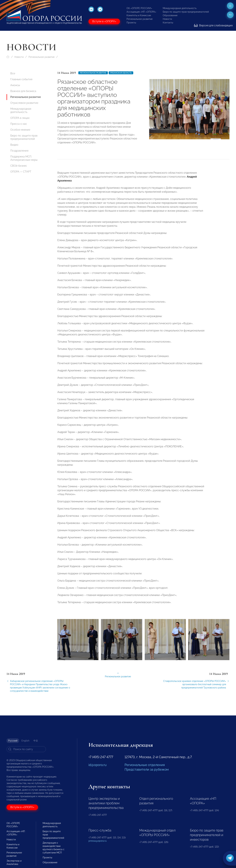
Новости (167, 19)
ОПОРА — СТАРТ (21, 172)
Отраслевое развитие (24, 103)
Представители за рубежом (147, 769)
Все (13, 73)
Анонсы (15, 85)
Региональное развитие (140, 19)
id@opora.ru (98, 765)
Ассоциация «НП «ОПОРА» (141, 12)
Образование (170, 15)
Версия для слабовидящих (213, 25)
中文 (36, 741)
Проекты (131, 23)
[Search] (26, 749)
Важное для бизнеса (23, 91)
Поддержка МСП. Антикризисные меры (24, 158)
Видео (14, 145)
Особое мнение (20, 130)
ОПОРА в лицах (20, 118)
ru (230, 15)
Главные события (21, 79)
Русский (13, 741)
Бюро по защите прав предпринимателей (186, 12)
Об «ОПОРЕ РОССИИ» (139, 8)
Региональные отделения (145, 765)
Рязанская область (121, 73)
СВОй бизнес (19, 166)
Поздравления (19, 151)
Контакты (168, 23)
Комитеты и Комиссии (139, 15)
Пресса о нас (19, 124)
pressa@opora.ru (98, 841)
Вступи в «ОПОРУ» (104, 21)
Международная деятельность (180, 8)
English (25, 741)
